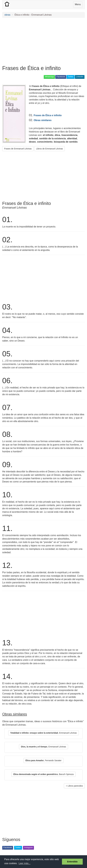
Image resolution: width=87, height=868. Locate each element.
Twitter (71, 77)
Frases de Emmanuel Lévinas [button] (18, 149)
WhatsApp (49, 77)
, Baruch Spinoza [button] (43, 774)
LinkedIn (80, 77)
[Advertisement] (43, 42)
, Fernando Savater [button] (43, 760)
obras (7, 15)
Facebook (61, 77)
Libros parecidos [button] (75, 786)
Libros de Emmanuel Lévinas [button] (50, 149)
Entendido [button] (72, 862)
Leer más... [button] (24, 863)
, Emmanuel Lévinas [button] (43, 733)
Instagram (28, 847)
